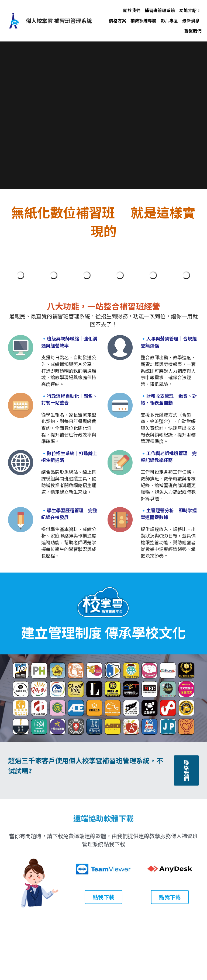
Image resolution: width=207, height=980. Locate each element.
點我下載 (103, 897)
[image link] (13, 20)
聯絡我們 (186, 770)
